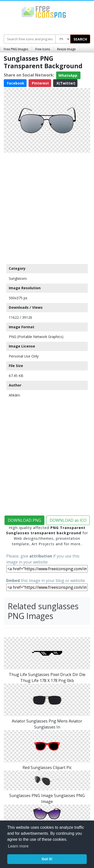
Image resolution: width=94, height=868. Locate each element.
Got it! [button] (47, 859)
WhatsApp (68, 75)
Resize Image (66, 49)
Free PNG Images (16, 49)
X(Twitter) (65, 83)
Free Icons (43, 49)
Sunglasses (18, 278)
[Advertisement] (47, 207)
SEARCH (80, 39)
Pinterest (40, 83)
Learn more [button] (18, 846)
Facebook (15, 83)
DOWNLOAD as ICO (68, 520)
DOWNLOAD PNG (24, 520)
